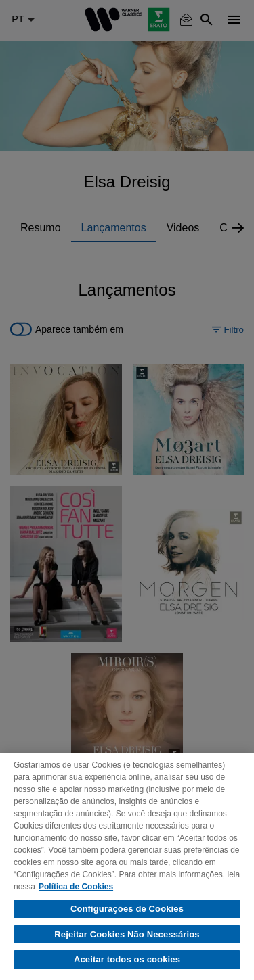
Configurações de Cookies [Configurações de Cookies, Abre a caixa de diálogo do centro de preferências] (127, 909)
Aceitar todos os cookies (127, 959)
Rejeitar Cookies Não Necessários (127, 934)
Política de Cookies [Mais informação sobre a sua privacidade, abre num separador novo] (76, 887)
